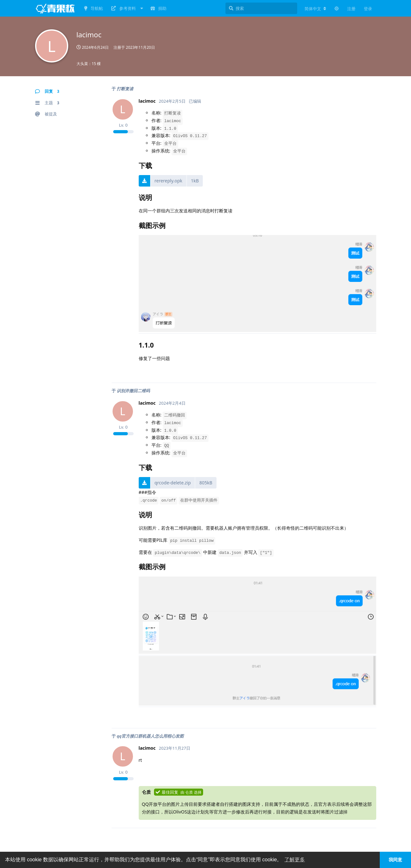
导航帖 (94, 8)
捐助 (158, 8)
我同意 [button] (395, 860)
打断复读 (125, 89)
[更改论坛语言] (315, 9)
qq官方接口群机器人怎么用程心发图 (150, 736)
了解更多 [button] (295, 860)
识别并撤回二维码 (133, 391)
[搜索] (261, 8)
